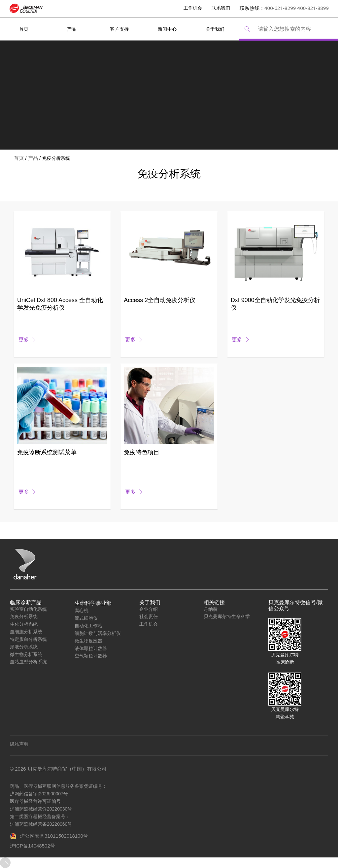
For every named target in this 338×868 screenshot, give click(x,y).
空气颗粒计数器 (91, 656)
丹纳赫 (211, 609)
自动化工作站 (88, 625)
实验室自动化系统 (28, 609)
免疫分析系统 (24, 616)
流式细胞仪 (86, 618)
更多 (24, 340)
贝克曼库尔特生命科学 (227, 616)
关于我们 (215, 29)
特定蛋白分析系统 (28, 639)
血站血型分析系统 (28, 661)
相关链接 (214, 603)
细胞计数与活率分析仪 (98, 633)
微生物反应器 (88, 641)
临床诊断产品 (26, 603)
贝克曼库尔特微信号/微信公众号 (296, 606)
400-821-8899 (313, 8)
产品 (72, 29)
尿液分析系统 (24, 647)
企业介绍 (149, 609)
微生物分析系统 (26, 654)
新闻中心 (167, 29)
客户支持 (119, 29)
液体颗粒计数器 (91, 648)
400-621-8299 (280, 8)
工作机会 (149, 624)
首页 (24, 29)
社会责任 (149, 616)
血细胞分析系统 (26, 631)
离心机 (82, 610)
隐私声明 (19, 744)
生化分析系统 (24, 624)
